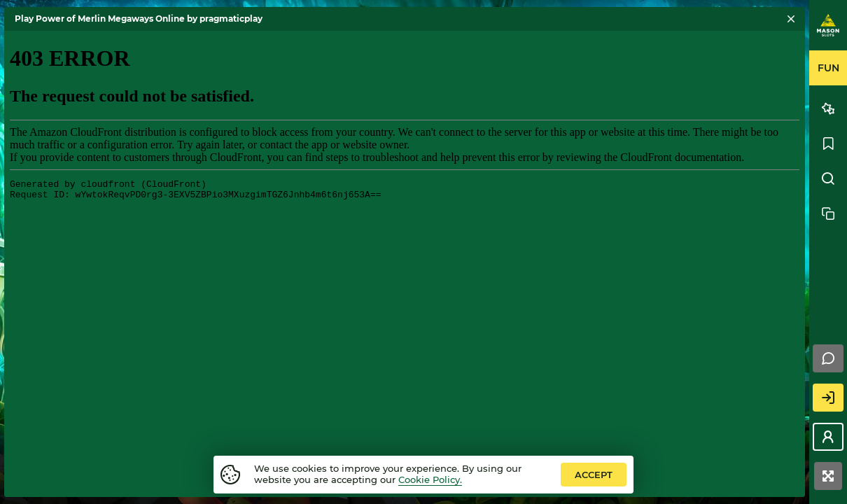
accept (594, 475)
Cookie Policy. (430, 479)
